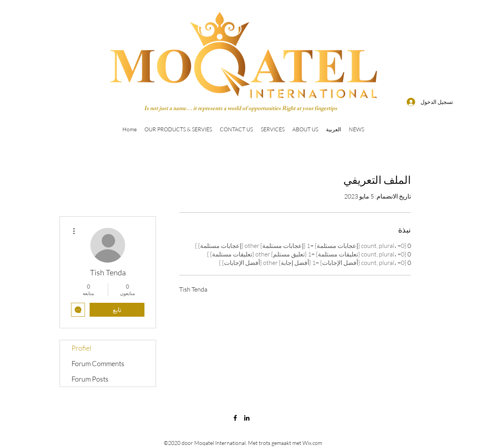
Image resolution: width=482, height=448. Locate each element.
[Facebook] (235, 418)
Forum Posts (90, 379)
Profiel (81, 348)
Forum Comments (98, 363)
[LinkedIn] (247, 418)
